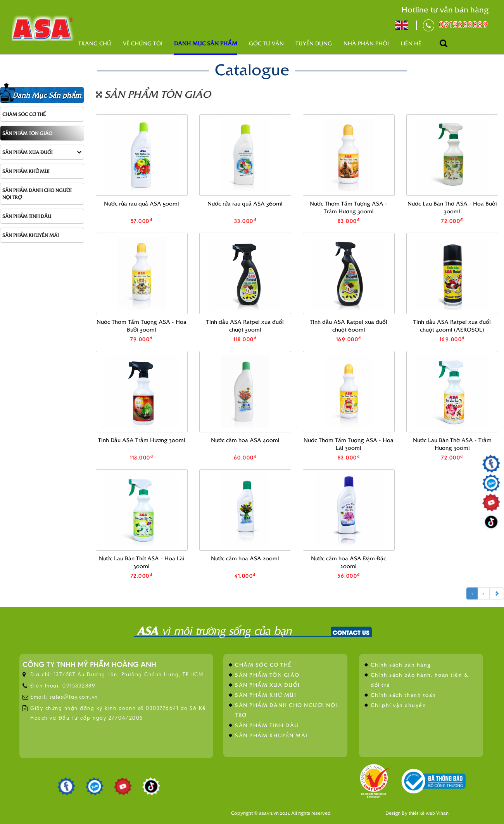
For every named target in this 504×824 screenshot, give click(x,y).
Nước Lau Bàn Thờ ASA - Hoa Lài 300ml (142, 562)
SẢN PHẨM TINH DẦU (27, 216)
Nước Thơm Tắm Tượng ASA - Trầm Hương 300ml (349, 207)
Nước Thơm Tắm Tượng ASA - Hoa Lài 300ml (349, 444)
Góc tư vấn (266, 43)
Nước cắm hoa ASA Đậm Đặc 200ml (349, 562)
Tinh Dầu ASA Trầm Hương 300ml (142, 440)
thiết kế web (422, 813)
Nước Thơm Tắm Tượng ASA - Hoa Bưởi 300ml (142, 326)
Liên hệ (411, 43)
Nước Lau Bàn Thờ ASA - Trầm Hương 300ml (452, 444)
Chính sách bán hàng (401, 664)
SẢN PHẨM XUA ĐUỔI (42, 152)
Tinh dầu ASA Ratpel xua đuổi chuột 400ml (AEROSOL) (452, 326)
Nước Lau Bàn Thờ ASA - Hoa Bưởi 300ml (452, 207)
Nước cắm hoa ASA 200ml (245, 558)
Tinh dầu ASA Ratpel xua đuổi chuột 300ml (245, 326)
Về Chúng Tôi (143, 43)
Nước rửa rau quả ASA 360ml (245, 203)
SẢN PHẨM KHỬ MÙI (26, 171)
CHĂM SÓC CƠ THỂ (24, 114)
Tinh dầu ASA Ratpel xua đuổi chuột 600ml (349, 326)
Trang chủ (95, 43)
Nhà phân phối (366, 43)
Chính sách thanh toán (403, 695)
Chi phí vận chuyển (398, 705)
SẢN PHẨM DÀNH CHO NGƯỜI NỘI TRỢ (37, 193)
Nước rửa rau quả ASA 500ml (142, 203)
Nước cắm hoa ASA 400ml (245, 440)
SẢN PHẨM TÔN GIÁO (27, 133)
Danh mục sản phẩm (206, 43)
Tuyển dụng (314, 43)
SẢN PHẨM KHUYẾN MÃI (31, 235)
